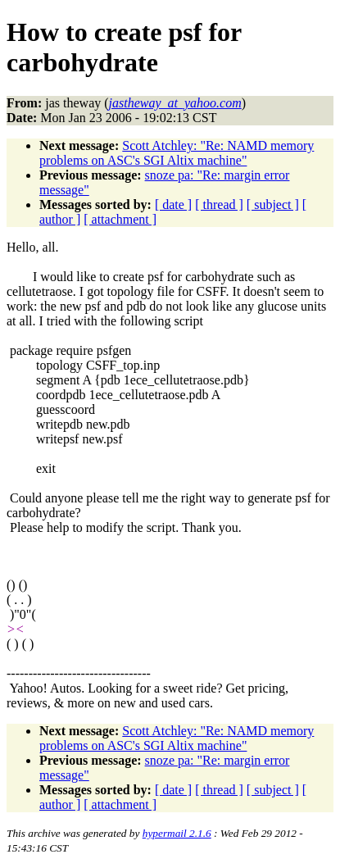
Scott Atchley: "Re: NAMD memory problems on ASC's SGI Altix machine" (177, 153)
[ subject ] (273, 205)
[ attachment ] (120, 219)
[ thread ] (219, 205)
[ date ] (173, 205)
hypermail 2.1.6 (177, 833)
